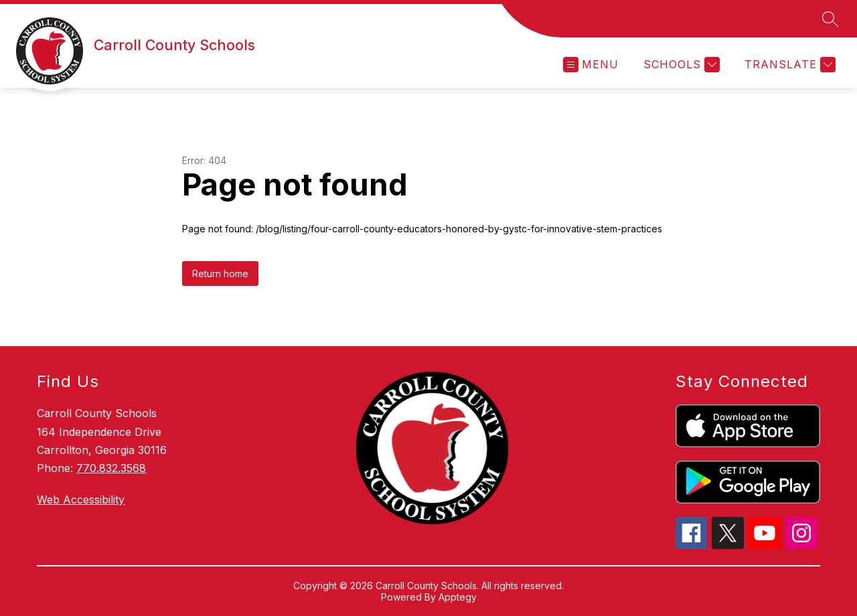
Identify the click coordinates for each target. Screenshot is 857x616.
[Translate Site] (788, 65)
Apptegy (458, 597)
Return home (220, 274)
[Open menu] (591, 65)
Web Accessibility (81, 499)
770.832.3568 (111, 468)
